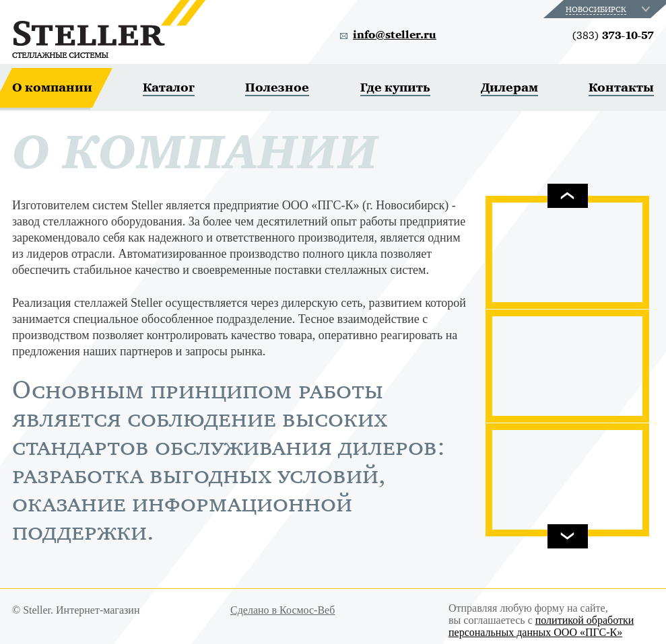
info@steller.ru (395, 35)
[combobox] (609, 9)
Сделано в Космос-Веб (282, 610)
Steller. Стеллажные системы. (109, 29)
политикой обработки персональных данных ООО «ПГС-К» (541, 626)
